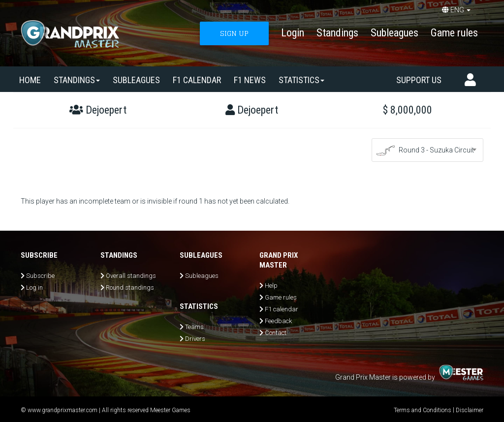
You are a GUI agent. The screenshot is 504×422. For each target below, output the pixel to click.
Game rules (454, 33)
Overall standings (131, 276)
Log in (34, 287)
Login (293, 33)
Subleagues (394, 33)
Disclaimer (470, 410)
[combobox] (428, 150)
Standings (337, 33)
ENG (456, 10)
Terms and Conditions (423, 410)
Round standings (130, 287)
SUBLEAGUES (136, 80)
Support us (419, 80)
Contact (276, 333)
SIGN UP (234, 33)
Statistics (301, 80)
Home (30, 80)
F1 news (250, 80)
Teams (194, 327)
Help (271, 286)
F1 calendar (197, 80)
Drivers (195, 339)
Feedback (278, 321)
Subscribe (40, 276)
